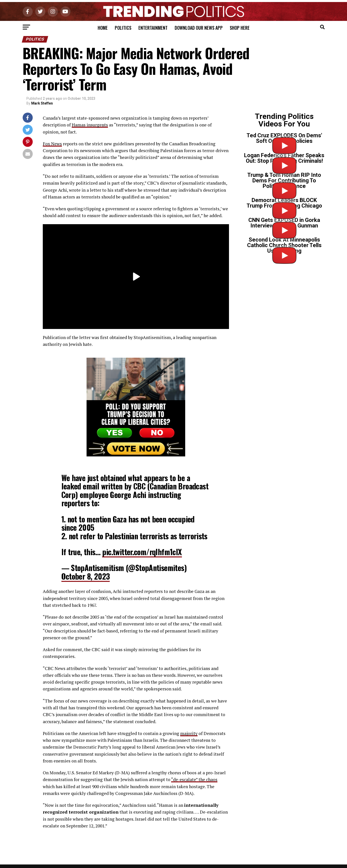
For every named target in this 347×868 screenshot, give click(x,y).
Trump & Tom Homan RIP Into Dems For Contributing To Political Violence (284, 180)
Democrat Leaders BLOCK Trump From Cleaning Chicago (284, 203)
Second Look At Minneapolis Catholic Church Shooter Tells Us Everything (284, 245)
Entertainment (153, 28)
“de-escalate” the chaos (194, 779)
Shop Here (240, 28)
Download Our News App (199, 28)
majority (189, 733)
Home (103, 28)
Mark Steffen (42, 103)
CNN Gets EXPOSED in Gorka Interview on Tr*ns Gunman (284, 223)
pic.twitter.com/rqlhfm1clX (142, 552)
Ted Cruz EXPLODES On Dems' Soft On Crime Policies (284, 138)
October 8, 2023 (86, 576)
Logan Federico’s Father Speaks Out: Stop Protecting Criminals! (284, 158)
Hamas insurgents (90, 125)
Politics (123, 28)
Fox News (52, 144)
